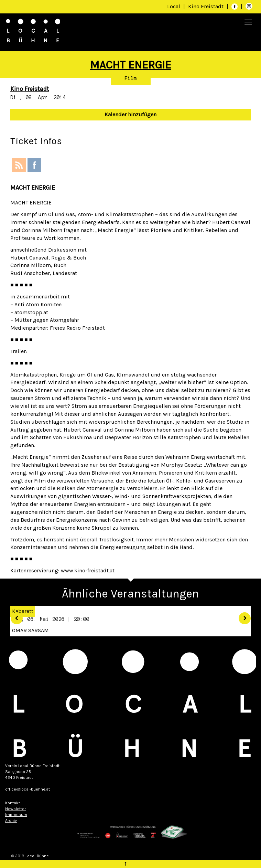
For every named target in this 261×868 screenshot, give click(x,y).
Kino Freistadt (206, 6)
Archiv (11, 821)
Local (174, 6)
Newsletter (15, 809)
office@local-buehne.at (28, 789)
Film (131, 78)
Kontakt (13, 803)
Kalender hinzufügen (130, 114)
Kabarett (23, 611)
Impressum (16, 815)
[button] (14, 616)
